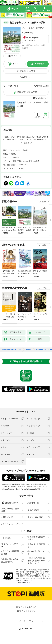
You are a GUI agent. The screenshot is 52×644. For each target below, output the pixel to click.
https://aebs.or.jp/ (24, 583)
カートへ (16, 64)
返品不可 (25, 48)
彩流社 (13, 154)
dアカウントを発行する (26, 607)
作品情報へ (25, 77)
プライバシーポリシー (10, 545)
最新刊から (45, 98)
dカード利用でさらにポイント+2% (33, 45)
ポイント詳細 (28, 40)
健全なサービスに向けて (36, 545)
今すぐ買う (40, 64)
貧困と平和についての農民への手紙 (32, 102)
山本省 (38, 28)
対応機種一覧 (33, 503)
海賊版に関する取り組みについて (10, 561)
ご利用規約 (6, 538)
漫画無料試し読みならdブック (12, 350)
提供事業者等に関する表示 (36, 538)
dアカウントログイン (11, 524)
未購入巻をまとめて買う (28, 92)
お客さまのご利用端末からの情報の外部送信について (36, 561)
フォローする (43, 28)
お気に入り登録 (43, 86)
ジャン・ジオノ (28, 28)
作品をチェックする (28, 71)
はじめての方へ (10, 503)
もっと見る (42, 202)
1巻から (36, 98)
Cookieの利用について (36, 552)
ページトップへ (26, 621)
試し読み (14, 56)
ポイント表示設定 (35, 517)
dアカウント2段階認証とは (10, 552)
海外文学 (16, 158)
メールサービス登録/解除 (10, 510)
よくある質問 (33, 510)
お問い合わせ (7, 517)
